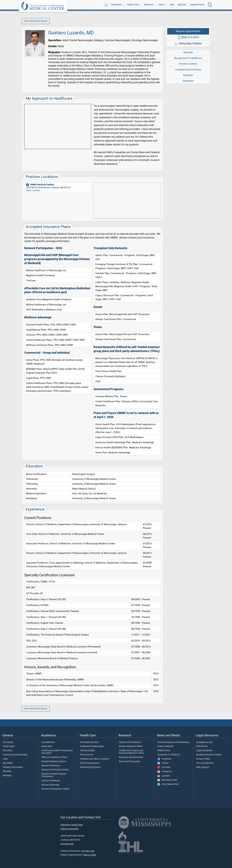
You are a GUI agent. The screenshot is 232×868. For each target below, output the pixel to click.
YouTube (164, 767)
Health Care (133, 5)
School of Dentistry (51, 766)
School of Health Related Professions (54, 775)
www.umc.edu (67, 844)
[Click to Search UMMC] (210, 5)
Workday (7, 776)
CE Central (8, 742)
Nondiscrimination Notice (209, 755)
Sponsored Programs (129, 762)
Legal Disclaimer (204, 751)
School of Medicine (51, 781)
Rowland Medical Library (54, 762)
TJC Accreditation (205, 763)
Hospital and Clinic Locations (95, 759)
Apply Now (47, 746)
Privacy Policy (203, 759)
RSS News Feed (167, 780)
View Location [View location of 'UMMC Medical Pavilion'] (33, 190)
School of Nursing (50, 785)
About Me (188, 53)
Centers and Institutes (130, 742)
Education (116, 5)
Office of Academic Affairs (54, 757)
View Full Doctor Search (36, 21)
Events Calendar (166, 746)
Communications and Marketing (173, 742)
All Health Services (89, 742)
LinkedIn (164, 776)
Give (172, 5)
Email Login (9, 746)
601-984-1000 (88, 851)
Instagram (165, 772)
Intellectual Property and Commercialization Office (131, 752)
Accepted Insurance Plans (188, 70)
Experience (188, 81)
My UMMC (8, 763)
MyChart (182, 5)
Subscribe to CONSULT (169, 755)
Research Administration (131, 757)
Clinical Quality (87, 751)
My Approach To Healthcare (188, 58)
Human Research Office (131, 746)
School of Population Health (55, 789)
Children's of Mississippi (92, 746)
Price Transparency (90, 763)
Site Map (7, 771)
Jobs (5, 759)
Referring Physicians (90, 767)
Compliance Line (204, 742)
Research (148, 5)
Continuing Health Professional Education (57, 752)
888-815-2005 (90, 855)
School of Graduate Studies (55, 770)
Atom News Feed (168, 784)
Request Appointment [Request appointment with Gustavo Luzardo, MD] (188, 31)
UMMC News (164, 751)
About (161, 5)
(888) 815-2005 (190, 37)
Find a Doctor (87, 755)
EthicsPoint (202, 746)
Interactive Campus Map (15, 755)
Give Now (8, 751)
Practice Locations (188, 64)
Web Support (203, 767)
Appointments (197, 5)
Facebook (164, 759)
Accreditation (48, 742)
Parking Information (13, 767)
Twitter (163, 763)
